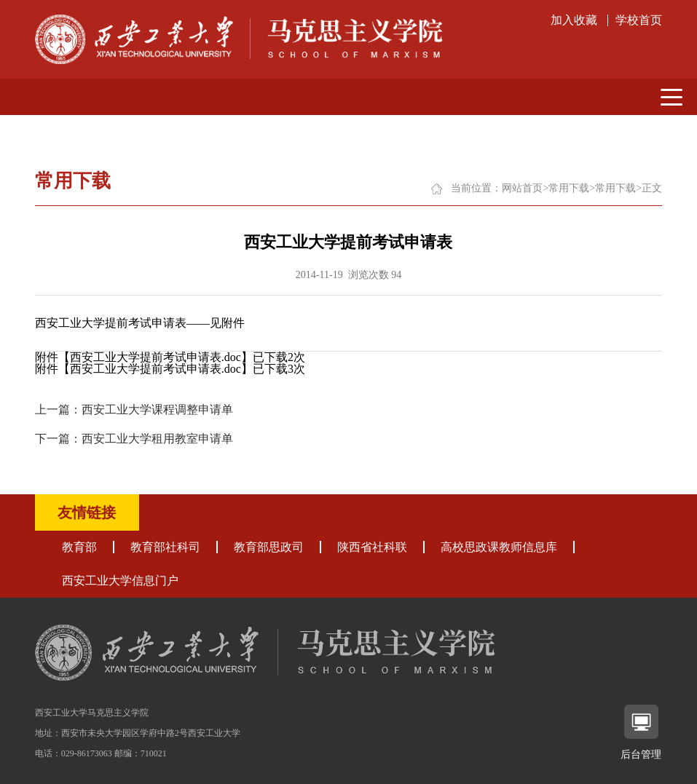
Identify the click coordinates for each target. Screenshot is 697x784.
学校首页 (639, 20)
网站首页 (522, 188)
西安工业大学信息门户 (120, 581)
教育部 (79, 547)
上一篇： (134, 409)
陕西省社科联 (372, 547)
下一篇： (134, 439)
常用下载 (569, 188)
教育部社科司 (165, 547)
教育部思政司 (269, 547)
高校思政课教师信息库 (499, 547)
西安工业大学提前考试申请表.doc (155, 357)
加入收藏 (574, 20)
